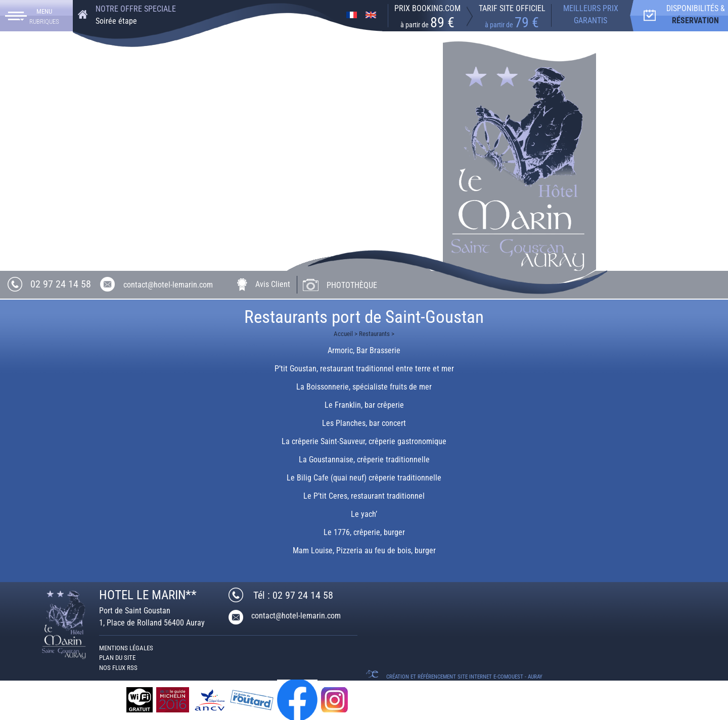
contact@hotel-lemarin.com (168, 285)
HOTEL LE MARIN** (148, 595)
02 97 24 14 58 (61, 284)
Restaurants (374, 334)
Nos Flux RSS (118, 668)
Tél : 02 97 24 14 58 (293, 595)
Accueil (343, 334)
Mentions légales (126, 648)
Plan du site (117, 658)
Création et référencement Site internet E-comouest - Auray (464, 677)
